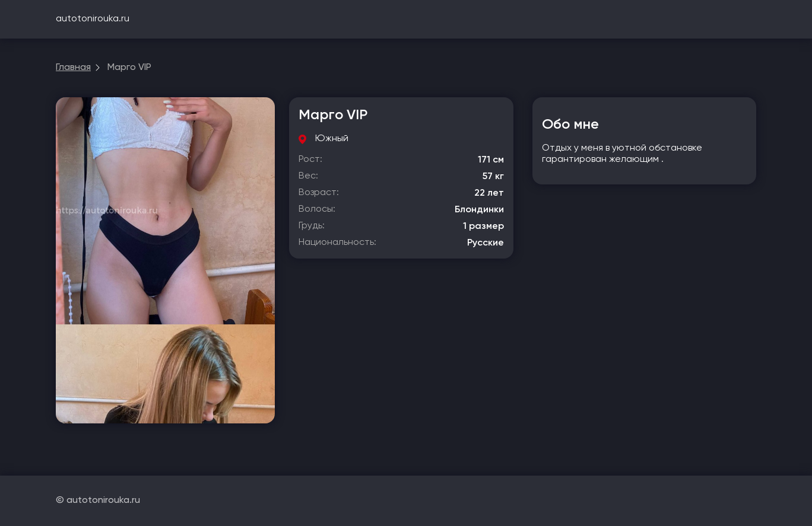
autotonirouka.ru (93, 19)
